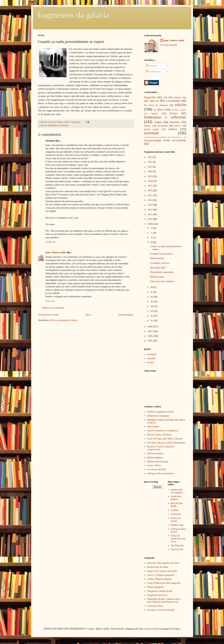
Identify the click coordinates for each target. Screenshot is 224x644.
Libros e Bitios (154, 465)
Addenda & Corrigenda (158, 416)
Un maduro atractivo (160, 263)
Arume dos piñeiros (176, 498)
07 (152, 292)
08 (152, 287)
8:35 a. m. (50, 301)
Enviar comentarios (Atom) (64, 320)
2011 (150, 214)
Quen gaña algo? (158, 268)
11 (152, 233)
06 (152, 297)
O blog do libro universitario (160, 473)
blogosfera (150, 97)
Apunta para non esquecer (177, 491)
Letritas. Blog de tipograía (159, 579)
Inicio (88, 315)
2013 (150, 205)
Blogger (176, 629)
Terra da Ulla (177, 549)
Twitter (150, 362)
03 (152, 311)
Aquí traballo (153, 427)
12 (152, 228)
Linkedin (151, 358)
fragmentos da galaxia (74, 15)
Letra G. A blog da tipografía (161, 575)
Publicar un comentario (53, 308)
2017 (150, 186)
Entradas (152, 66)
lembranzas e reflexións (58, 125)
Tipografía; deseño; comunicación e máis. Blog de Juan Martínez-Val (164, 600)
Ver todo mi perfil (169, 45)
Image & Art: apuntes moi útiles (162, 571)
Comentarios (153, 72)
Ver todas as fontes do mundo (161, 610)
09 (152, 242)
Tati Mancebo (177, 545)
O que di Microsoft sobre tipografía (164, 583)
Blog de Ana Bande (177, 505)
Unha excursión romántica (162, 281)
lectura (174, 113)
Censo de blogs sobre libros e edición (165, 439)
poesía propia (152, 129)
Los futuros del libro (157, 469)
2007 (150, 331)
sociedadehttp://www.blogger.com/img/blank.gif (162, 137)
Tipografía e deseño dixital (160, 591)
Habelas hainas (157, 277)
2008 (150, 327)
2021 (150, 167)
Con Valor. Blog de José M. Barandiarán (166, 443)
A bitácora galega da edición (160, 412)
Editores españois (155, 453)
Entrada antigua (126, 315)
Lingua (158, 122)
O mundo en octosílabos (161, 254)
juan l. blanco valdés (61, 122)
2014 (150, 200)
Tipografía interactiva (157, 595)
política (173, 129)
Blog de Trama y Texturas (159, 435)
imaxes (155, 113)
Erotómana (176, 514)
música (147, 126)
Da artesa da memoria (156, 105)
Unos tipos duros (155, 606)
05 (152, 302)
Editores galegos (155, 458)
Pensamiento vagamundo (162, 272)
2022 (150, 162)
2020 (150, 172)
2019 (150, 176)
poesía (178, 126)
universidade (179, 140)
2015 (150, 195)
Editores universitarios (158, 462)
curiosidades (173, 101)
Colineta (175, 510)
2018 (150, 181)
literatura (175, 122)
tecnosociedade (153, 140)
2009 (150, 224)
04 (152, 306)
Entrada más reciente (49, 315)
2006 (150, 336)
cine (165, 97)
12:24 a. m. (51, 242)
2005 (150, 341)
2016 (150, 191)
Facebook (152, 354)
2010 (150, 219)
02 (152, 316)
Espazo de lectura (176, 520)
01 (152, 321)
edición (181, 105)
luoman (148, 629)
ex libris (158, 110)
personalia (163, 126)
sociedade (152, 133)
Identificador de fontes (158, 567)
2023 (150, 157)
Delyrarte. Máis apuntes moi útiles (163, 563)
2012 (150, 210)
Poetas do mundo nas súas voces (178, 539)
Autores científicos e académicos (163, 431)
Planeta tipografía (155, 587)
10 (152, 238)
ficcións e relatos (179, 110)
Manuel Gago (177, 525)
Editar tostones (157, 258)
